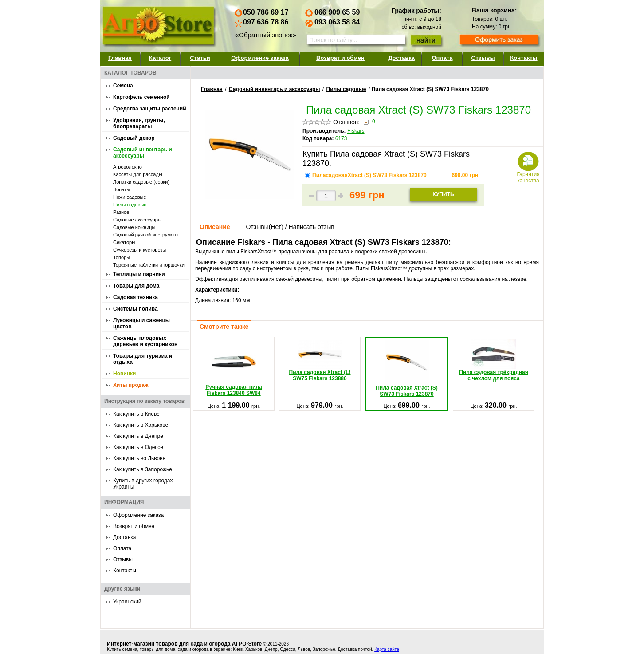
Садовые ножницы (134, 227)
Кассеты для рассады (138, 174)
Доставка (401, 58)
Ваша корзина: (494, 10)
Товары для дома (136, 286)
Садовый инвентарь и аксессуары (143, 153)
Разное (121, 212)
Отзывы (483, 58)
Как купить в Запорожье (143, 469)
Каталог (160, 58)
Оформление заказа (260, 58)
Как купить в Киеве (136, 414)
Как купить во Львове (139, 458)
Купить (443, 194)
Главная (120, 58)
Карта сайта (387, 649)
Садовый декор (134, 138)
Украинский (127, 602)
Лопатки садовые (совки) (141, 182)
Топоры (122, 257)
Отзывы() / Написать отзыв (290, 227)
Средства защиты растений (150, 109)
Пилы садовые (130, 205)
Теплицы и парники (139, 274)
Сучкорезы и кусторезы (139, 250)
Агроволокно (128, 167)
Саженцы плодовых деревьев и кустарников (145, 341)
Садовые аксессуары (137, 220)
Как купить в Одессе (138, 447)
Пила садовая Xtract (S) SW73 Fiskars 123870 (407, 369)
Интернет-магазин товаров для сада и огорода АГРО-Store (184, 644)
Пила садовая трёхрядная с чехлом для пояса (494, 360)
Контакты (524, 58)
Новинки (124, 374)
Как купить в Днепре (138, 436)
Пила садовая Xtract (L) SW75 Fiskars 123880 (320, 360)
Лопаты (122, 189)
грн (465, 175)
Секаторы (124, 242)
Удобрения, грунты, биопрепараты (139, 123)
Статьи (200, 58)
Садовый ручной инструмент (146, 235)
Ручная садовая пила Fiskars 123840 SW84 (234, 368)
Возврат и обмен (340, 58)
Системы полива (135, 309)
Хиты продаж (131, 385)
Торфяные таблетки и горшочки (149, 265)
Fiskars (356, 131)
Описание (215, 227)
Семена (123, 86)
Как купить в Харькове (141, 425)
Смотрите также (224, 327)
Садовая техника (135, 297)
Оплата (442, 58)
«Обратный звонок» (266, 35)
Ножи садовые (130, 197)
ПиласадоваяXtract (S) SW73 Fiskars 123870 (370, 175)
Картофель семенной (141, 97)
